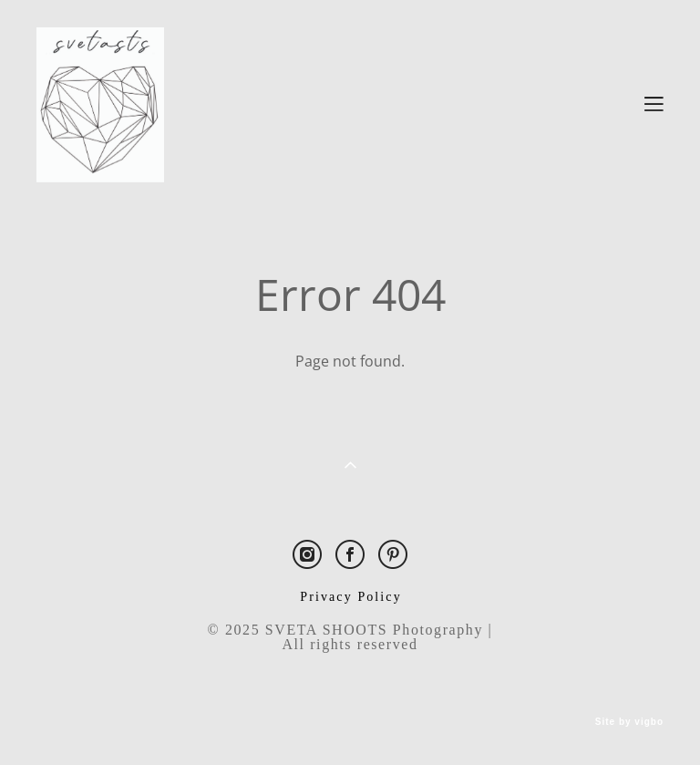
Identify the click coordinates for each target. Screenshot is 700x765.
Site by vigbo (629, 722)
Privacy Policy (350, 597)
